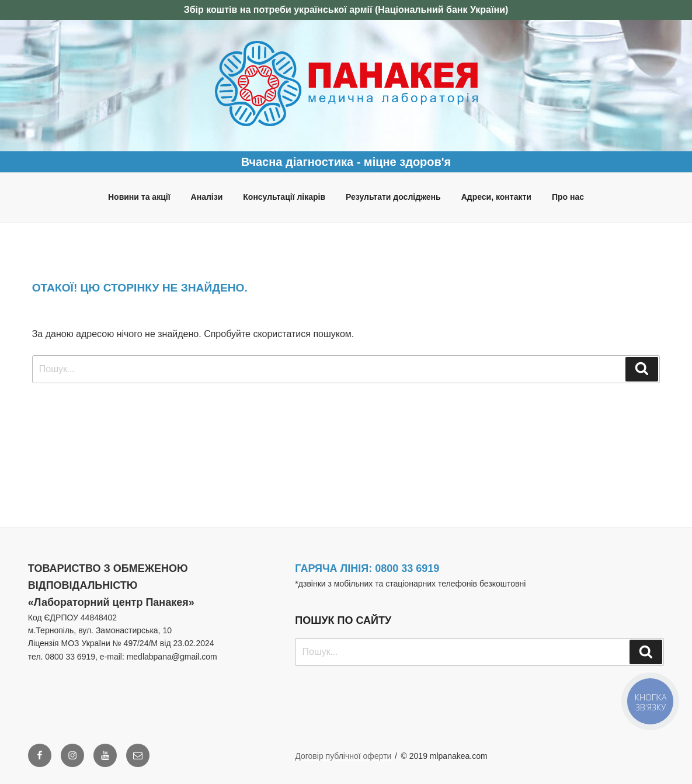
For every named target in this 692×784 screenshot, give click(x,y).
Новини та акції (139, 197)
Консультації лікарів (284, 197)
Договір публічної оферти (343, 756)
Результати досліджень (393, 197)
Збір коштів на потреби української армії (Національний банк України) (346, 10)
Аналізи (207, 197)
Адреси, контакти (496, 197)
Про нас (568, 197)
